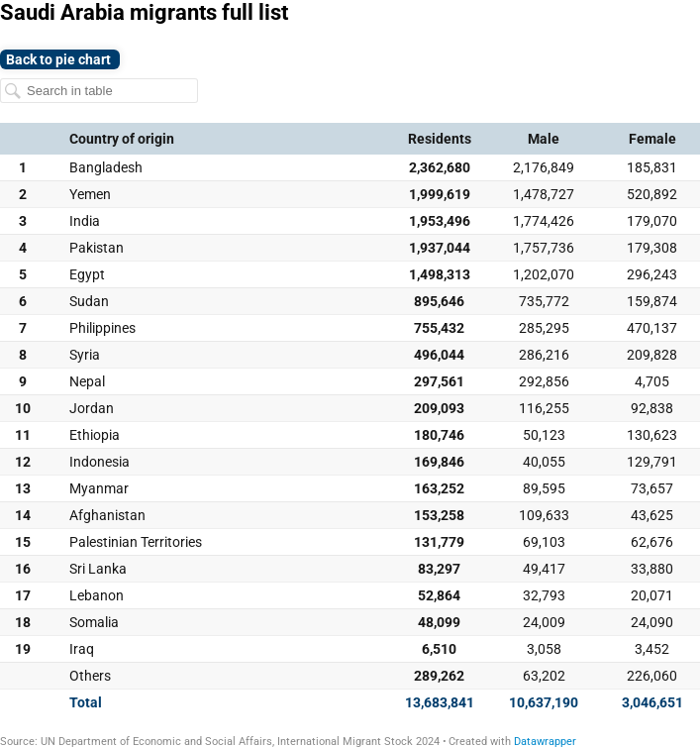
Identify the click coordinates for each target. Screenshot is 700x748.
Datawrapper (545, 742)
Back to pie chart (60, 59)
